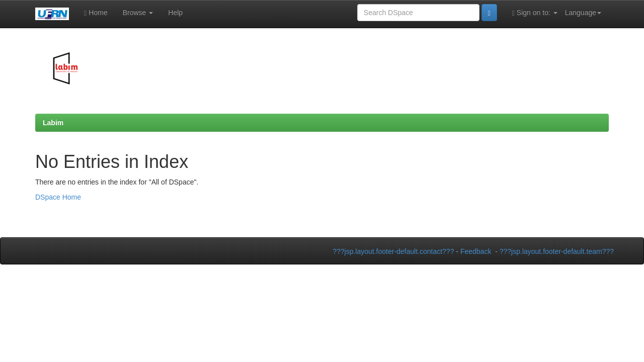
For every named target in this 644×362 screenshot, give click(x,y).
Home (96, 13)
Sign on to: (535, 13)
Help (175, 13)
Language (583, 13)
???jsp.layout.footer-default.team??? (557, 251)
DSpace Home (58, 197)
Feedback (476, 251)
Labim (53, 123)
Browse (138, 13)
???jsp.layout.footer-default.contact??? (393, 251)
